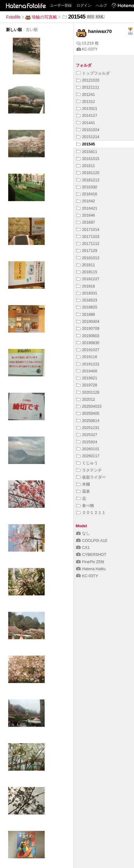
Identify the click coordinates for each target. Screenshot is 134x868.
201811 (86, 265)
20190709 (88, 328)
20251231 (88, 428)
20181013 (88, 258)
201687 (86, 222)
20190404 (88, 321)
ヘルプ (101, 5)
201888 (86, 314)
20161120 (88, 173)
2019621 (87, 378)
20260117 (88, 456)
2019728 (87, 385)
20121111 (88, 87)
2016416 (87, 194)
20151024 (88, 130)
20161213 (88, 180)
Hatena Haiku (91, 569)
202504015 (89, 406)
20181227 (88, 279)
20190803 (88, 336)
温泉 (83, 491)
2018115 (87, 272)
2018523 (87, 300)
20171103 (88, 237)
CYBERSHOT (91, 554)
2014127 (87, 115)
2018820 (87, 307)
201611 (86, 166)
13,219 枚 (88, 43)
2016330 (87, 187)
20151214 (88, 137)
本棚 (83, 484)
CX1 (83, 547)
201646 (86, 215)
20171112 (88, 244)
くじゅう (87, 463)
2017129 (87, 251)
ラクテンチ (89, 470)
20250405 (88, 413)
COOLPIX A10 (92, 540)
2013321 (87, 108)
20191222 (88, 364)
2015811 (87, 152)
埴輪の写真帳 (41, 17)
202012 (86, 399)
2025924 (87, 442)
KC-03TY (87, 49)
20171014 (88, 230)
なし (83, 533)
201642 (86, 201)
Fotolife (13, 17)
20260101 (88, 449)
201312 (86, 101)
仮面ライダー (91, 477)
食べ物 (85, 505)
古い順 (32, 30)
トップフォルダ (93, 73)
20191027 (88, 350)
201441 (86, 123)
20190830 (88, 343)
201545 (86, 144)
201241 (86, 94)
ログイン (84, 5)
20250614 (88, 421)
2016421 (87, 208)
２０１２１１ (91, 512)
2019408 (87, 371)
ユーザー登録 (61, 5)
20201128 (88, 392)
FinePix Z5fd (90, 562)
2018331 (87, 293)
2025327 (87, 435)
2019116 (87, 357)
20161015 (88, 159)
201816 (86, 286)
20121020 (88, 80)
